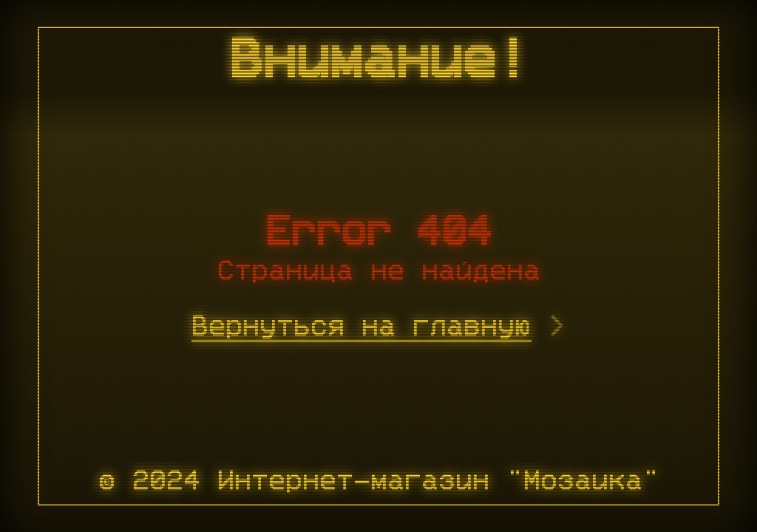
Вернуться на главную (361, 327)
